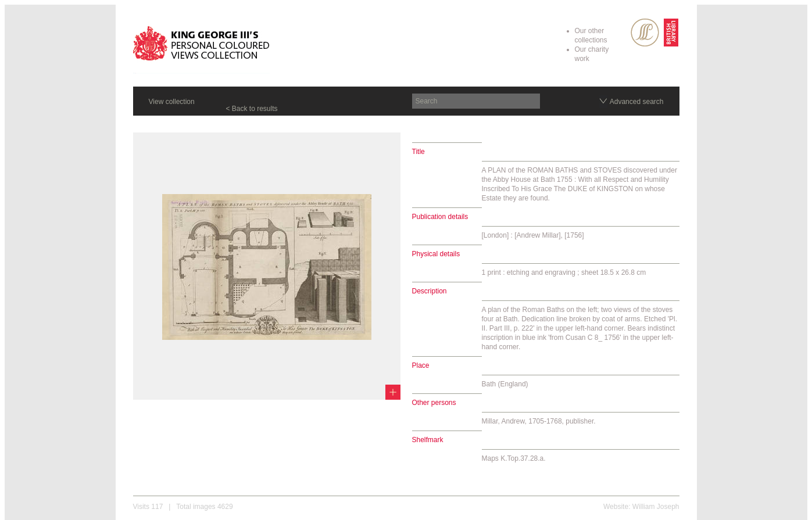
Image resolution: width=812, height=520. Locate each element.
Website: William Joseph (641, 507)
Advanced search (637, 102)
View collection (172, 102)
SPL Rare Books (645, 33)
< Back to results (252, 109)
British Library (671, 33)
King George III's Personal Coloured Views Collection (201, 45)
